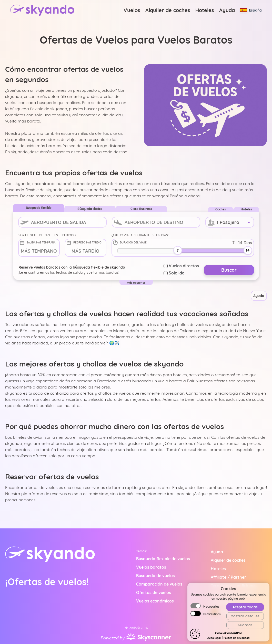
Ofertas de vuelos (154, 592)
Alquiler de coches (168, 10)
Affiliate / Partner (228, 577)
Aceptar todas (245, 627)
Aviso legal (221, 602)
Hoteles (205, 10)
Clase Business (141, 209)
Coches (221, 209)
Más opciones (136, 283)
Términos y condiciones (234, 586)
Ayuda (227, 10)
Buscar (229, 270)
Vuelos (132, 10)
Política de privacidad (232, 594)
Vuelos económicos (155, 601)
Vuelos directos (181, 266)
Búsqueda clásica (90, 209)
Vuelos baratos (151, 567)
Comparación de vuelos (159, 584)
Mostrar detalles (245, 636)
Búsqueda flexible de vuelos (163, 559)
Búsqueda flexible (39, 208)
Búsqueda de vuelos (155, 576)
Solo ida (174, 273)
